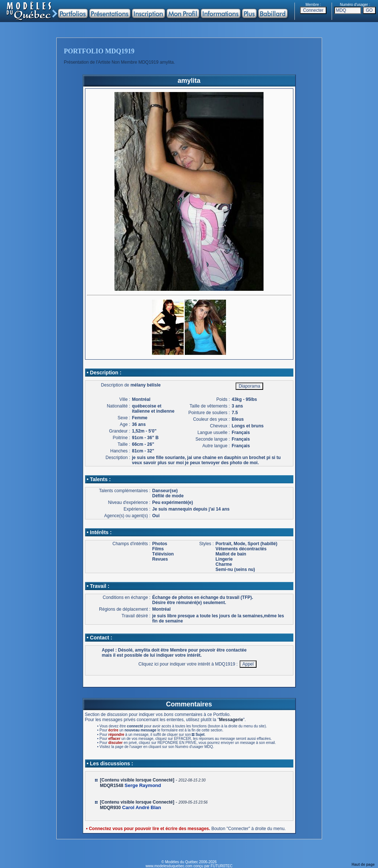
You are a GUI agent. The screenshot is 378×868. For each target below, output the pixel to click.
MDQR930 (111, 808)
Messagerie (231, 720)
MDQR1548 (112, 786)
